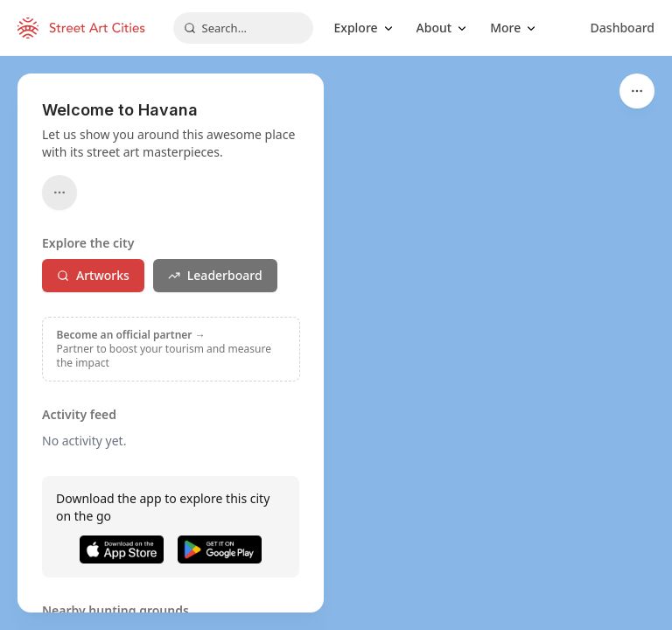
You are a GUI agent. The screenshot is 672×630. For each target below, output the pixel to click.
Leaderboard (215, 275)
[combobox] (243, 28)
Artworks (93, 275)
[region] (336, 343)
